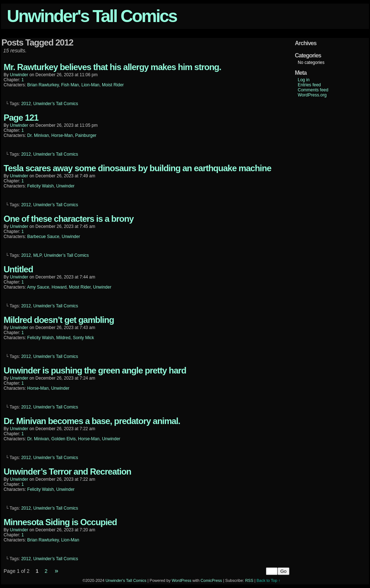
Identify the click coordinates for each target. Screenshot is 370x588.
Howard (59, 287)
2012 (26, 104)
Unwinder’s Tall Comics (56, 104)
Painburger (86, 135)
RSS (249, 580)
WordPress (181, 580)
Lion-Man (90, 85)
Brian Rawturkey (43, 85)
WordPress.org (312, 95)
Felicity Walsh (40, 186)
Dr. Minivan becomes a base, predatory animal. (92, 421)
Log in (304, 80)
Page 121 (21, 118)
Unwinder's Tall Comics (92, 16)
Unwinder (66, 186)
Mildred (63, 338)
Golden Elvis (63, 439)
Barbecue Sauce (43, 237)
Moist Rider (113, 85)
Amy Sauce (38, 287)
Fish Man (70, 85)
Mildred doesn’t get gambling (59, 320)
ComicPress (211, 580)
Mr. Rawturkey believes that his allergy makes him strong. (112, 67)
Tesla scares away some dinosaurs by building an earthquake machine (137, 168)
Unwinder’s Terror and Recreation (67, 472)
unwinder (19, 75)
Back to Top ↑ (268, 580)
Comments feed (313, 90)
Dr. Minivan (38, 135)
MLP (37, 255)
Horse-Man (62, 135)
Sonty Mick (84, 338)
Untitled (18, 269)
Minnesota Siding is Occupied (60, 522)
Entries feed (309, 85)
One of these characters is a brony (68, 219)
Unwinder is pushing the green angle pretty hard (95, 370)
